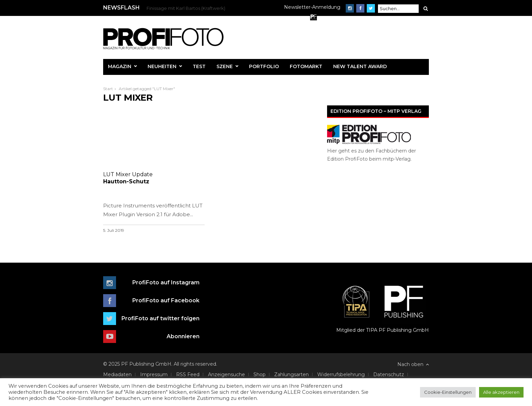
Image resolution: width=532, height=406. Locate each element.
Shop (260, 374)
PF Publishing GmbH (404, 307)
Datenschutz (389, 374)
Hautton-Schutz (154, 178)
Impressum (154, 374)
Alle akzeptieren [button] (501, 392)
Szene (225, 66)
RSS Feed (188, 374)
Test (199, 66)
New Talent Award (360, 66)
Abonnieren (183, 336)
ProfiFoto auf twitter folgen (160, 318)
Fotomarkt (306, 66)
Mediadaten (117, 374)
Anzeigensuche (226, 374)
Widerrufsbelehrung (341, 374)
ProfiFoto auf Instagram (166, 282)
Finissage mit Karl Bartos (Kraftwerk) (186, 8)
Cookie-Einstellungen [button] (448, 392)
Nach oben (413, 364)
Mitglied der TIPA (357, 307)
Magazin (120, 66)
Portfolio (264, 66)
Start (108, 89)
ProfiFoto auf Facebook (166, 300)
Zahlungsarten (291, 374)
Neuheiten (162, 66)
